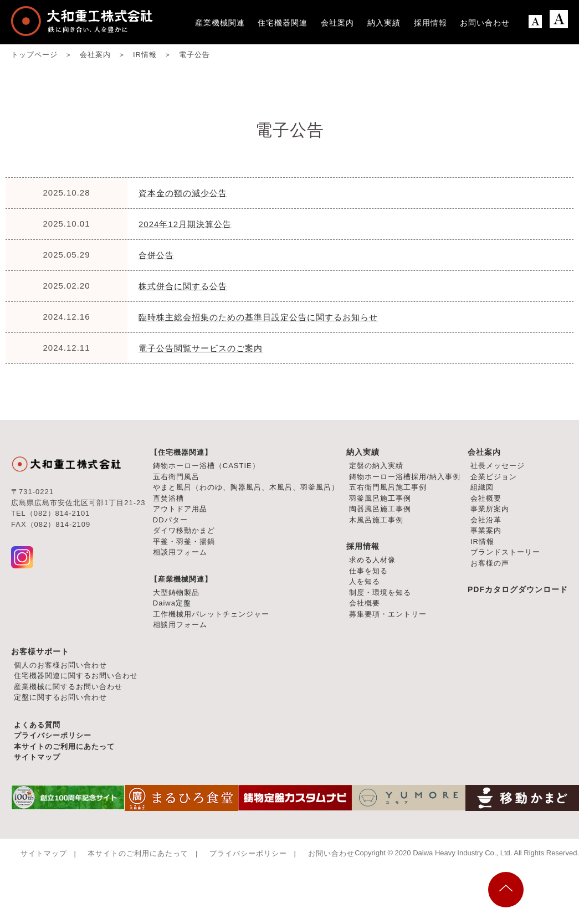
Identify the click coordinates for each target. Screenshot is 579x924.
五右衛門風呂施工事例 (388, 487)
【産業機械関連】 (181, 579)
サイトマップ (37, 757)
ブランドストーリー (505, 552)
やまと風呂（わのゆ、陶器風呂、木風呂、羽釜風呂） (246, 487)
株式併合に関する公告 (183, 286)
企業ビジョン (494, 477)
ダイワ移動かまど (184, 530)
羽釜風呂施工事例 (380, 498)
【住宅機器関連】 (181, 452)
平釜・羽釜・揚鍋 (184, 541)
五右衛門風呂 (176, 477)
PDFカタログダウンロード (518, 589)
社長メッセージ (498, 466)
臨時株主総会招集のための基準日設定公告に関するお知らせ (258, 317)
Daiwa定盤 (172, 603)
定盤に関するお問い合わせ (60, 697)
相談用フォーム (180, 552)
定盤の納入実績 (376, 466)
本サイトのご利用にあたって (64, 746)
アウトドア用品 (180, 509)
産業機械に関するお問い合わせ (68, 687)
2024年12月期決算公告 (185, 224)
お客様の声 (490, 563)
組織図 (482, 487)
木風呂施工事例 (376, 520)
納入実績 (363, 452)
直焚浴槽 (168, 498)
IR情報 (482, 541)
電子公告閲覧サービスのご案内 (201, 348)
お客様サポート (40, 651)
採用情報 (363, 546)
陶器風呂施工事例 (380, 509)
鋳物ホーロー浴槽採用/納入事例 (405, 477)
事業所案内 (490, 509)
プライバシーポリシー (53, 735)
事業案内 (486, 530)
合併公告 (156, 255)
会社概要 (486, 498)
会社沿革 (486, 520)
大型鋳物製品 (176, 592)
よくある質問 (37, 725)
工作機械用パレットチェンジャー (211, 614)
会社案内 (484, 452)
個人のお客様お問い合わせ (60, 665)
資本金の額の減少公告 (183, 193)
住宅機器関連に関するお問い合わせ (76, 676)
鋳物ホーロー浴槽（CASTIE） (206, 466)
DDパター (170, 520)
